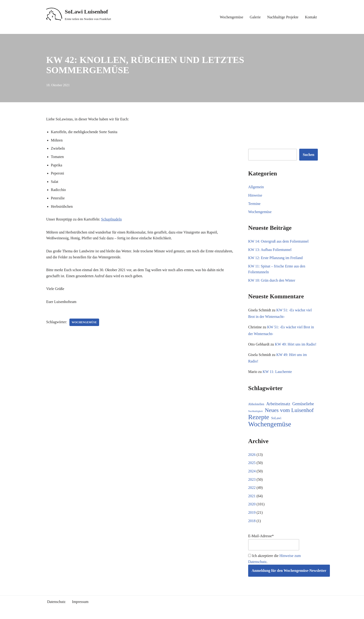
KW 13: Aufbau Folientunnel (270, 250)
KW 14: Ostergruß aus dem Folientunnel (278, 241)
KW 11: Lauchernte (277, 372)
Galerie (255, 17)
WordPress (88, 613)
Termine (254, 204)
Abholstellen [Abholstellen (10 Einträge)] (256, 404)
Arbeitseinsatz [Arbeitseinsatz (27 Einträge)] (278, 404)
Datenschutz (56, 602)
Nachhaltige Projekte (283, 17)
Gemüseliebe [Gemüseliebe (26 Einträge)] (303, 404)
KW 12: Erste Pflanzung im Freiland (275, 258)
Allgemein (256, 187)
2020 (252, 504)
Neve (50, 613)
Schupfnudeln (112, 219)
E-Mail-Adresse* (274, 542)
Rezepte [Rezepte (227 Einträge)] (259, 417)
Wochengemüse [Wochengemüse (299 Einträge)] (270, 424)
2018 (252, 521)
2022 (252, 488)
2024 (252, 471)
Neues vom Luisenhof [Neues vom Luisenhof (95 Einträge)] (289, 410)
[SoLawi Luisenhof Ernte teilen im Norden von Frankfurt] (79, 15)
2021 (252, 496)
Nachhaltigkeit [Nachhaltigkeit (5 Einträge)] (255, 411)
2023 (252, 479)
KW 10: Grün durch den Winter (272, 280)
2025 (252, 463)
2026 (252, 455)
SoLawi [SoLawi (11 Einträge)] (276, 418)
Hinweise (255, 195)
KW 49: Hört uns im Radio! (296, 344)
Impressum (80, 602)
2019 (252, 512)
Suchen (309, 155)
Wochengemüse (232, 17)
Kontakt (311, 17)
